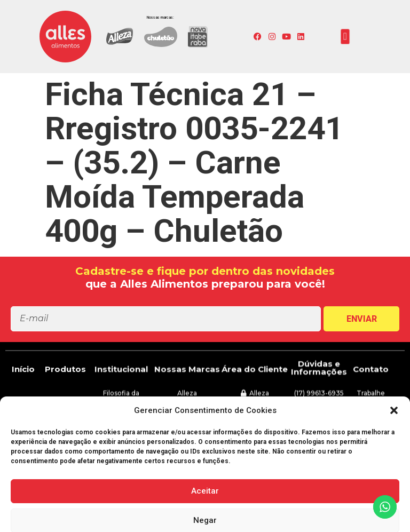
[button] (345, 37)
